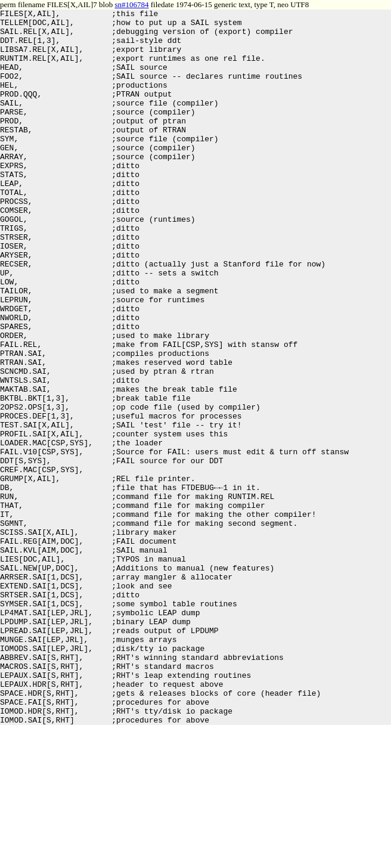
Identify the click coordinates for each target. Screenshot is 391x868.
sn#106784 (131, 4)
